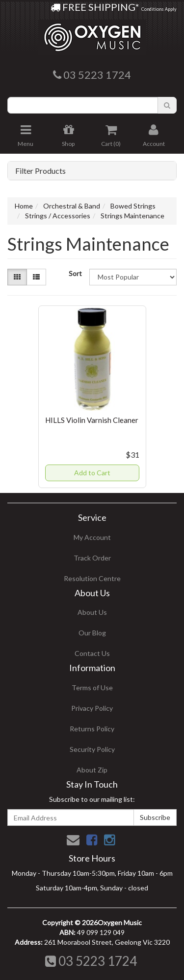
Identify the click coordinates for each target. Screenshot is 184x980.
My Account (92, 537)
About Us (92, 612)
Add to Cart (92, 473)
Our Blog (92, 633)
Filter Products (40, 171)
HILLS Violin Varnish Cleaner (92, 420)
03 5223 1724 (91, 961)
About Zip (92, 770)
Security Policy (92, 749)
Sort (75, 273)
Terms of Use (92, 688)
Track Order (92, 558)
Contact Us (92, 653)
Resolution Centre (92, 578)
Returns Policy (92, 729)
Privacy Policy (92, 708)
